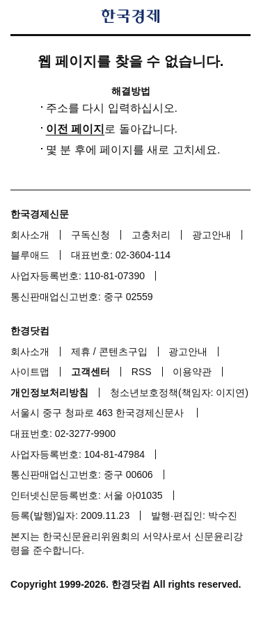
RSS (142, 372)
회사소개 (30, 235)
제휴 (81, 352)
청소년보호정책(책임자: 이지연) (179, 393)
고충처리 (151, 235)
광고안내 (212, 235)
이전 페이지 (75, 129)
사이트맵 (30, 372)
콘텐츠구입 (123, 352)
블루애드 (30, 255)
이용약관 (192, 372)
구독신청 (90, 235)
